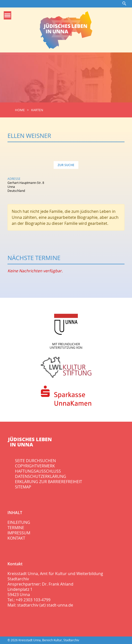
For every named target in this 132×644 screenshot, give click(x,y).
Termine (16, 528)
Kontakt (16, 538)
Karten (37, 110)
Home (20, 110)
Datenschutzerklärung (41, 476)
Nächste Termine (34, 258)
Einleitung (19, 522)
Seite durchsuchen (35, 461)
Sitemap (23, 487)
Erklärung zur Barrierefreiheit (49, 482)
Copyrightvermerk (35, 466)
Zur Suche (66, 165)
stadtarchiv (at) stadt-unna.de (45, 605)
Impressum (19, 533)
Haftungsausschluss (38, 471)
